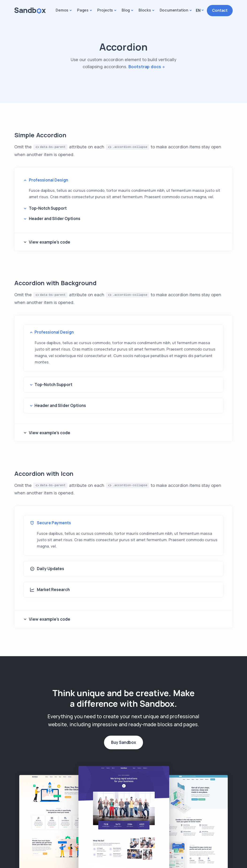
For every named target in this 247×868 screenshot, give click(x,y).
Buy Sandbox (123, 742)
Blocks (145, 10)
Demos (62, 10)
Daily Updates (47, 569)
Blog (126, 10)
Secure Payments (50, 523)
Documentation (174, 10)
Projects (105, 10)
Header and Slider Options (55, 219)
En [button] (198, 10)
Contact (220, 10)
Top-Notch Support (48, 208)
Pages (83, 10)
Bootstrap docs (145, 67)
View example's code (50, 242)
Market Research (50, 590)
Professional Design (48, 180)
